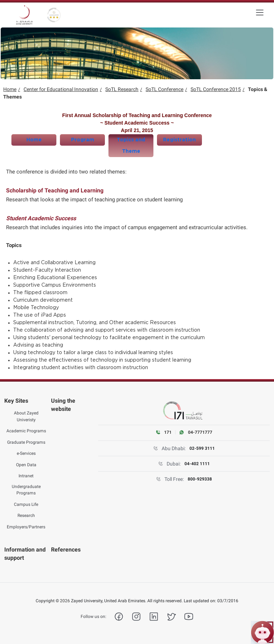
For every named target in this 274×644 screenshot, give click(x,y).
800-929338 (200, 479)
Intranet (26, 476)
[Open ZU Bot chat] (262, 632)
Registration (179, 140)
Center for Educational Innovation (61, 89)
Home (10, 89)
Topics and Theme (131, 146)
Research (26, 515)
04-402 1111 (197, 464)
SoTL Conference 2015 (216, 89)
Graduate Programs (26, 442)
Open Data (26, 465)
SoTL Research (122, 89)
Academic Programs (26, 431)
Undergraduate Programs (26, 490)
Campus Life (26, 504)
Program (83, 140)
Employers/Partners (26, 527)
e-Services (26, 453)
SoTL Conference (164, 89)
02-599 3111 (202, 448)
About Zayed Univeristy (26, 416)
